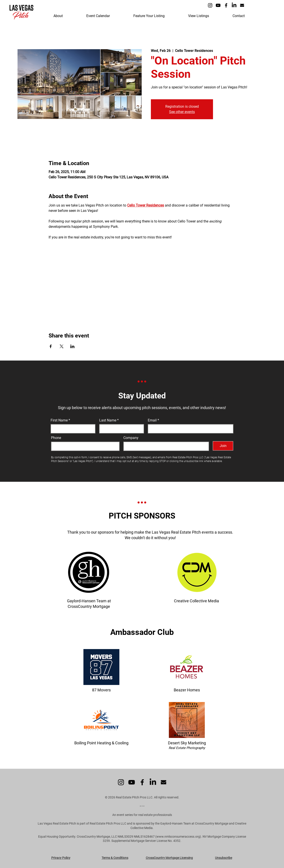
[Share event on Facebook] (51, 346)
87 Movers (101, 690)
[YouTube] (218, 5)
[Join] (223, 446)
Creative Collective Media (196, 601)
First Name (59, 420)
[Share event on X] (62, 346)
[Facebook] (226, 5)
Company (131, 438)
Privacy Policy (61, 858)
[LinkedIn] (234, 5)
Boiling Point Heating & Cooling (101, 743)
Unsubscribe (224, 858)
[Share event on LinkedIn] (72, 346)
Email (153, 420)
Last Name (108, 420)
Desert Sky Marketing (187, 743)
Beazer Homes (187, 690)
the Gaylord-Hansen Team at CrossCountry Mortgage (192, 823)
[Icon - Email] (242, 5)
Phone (56, 438)
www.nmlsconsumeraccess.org (178, 837)
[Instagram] (210, 5)
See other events (182, 112)
